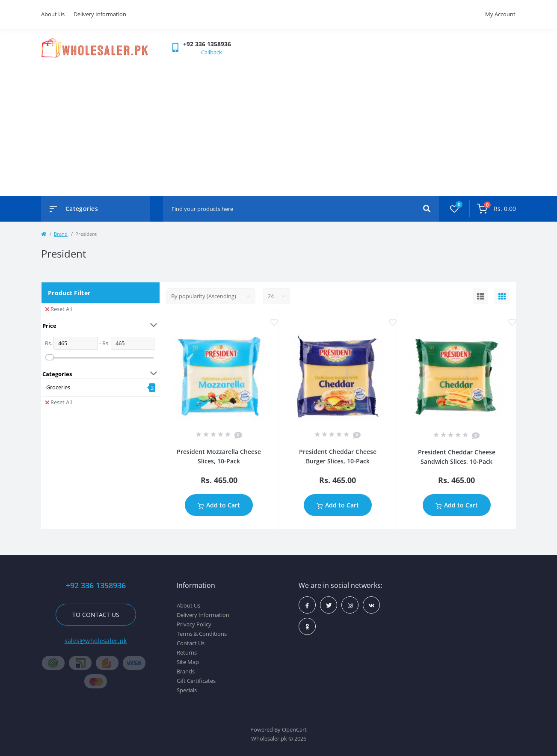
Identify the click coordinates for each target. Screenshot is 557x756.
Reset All (58, 309)
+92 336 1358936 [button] (96, 586)
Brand (61, 234)
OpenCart (294, 729)
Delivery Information (100, 14)
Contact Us (191, 643)
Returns (187, 652)
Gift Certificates (196, 681)
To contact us (96, 615)
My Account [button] (500, 14)
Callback (212, 52)
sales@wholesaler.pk (96, 641)
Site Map (188, 662)
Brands (186, 671)
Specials (187, 690)
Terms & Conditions (202, 634)
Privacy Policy (194, 624)
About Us (53, 14)
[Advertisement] (278, 123)
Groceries (58, 387)
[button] (207, 44)
